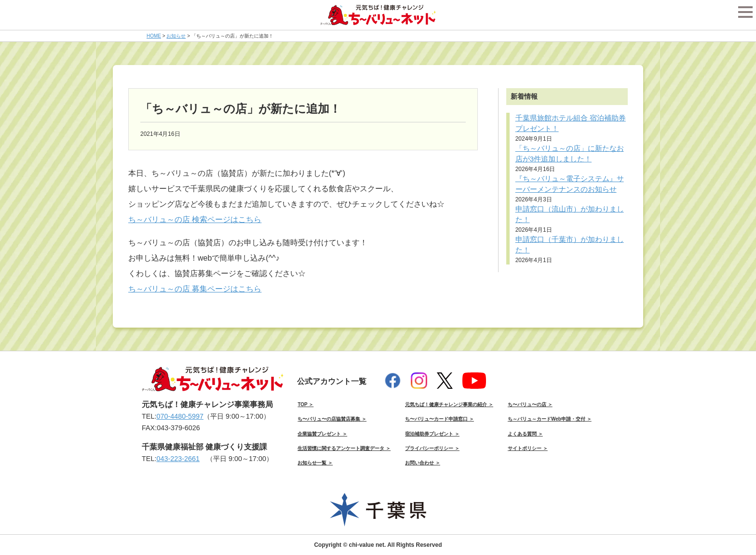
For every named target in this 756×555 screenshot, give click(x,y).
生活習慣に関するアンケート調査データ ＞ (344, 448)
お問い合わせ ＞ (423, 463)
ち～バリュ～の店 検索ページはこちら (195, 219)
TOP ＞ (305, 404)
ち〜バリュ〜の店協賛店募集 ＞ (332, 419)
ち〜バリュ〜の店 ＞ (530, 404)
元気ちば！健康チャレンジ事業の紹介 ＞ (449, 404)
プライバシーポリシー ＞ (432, 448)
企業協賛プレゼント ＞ (322, 434)
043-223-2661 (178, 459)
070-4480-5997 (180, 416)
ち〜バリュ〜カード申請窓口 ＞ (439, 419)
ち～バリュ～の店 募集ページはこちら (195, 289)
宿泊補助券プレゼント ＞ (432, 434)
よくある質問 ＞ (525, 434)
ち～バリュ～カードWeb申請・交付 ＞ (550, 419)
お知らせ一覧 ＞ (315, 463)
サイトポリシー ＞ (528, 448)
